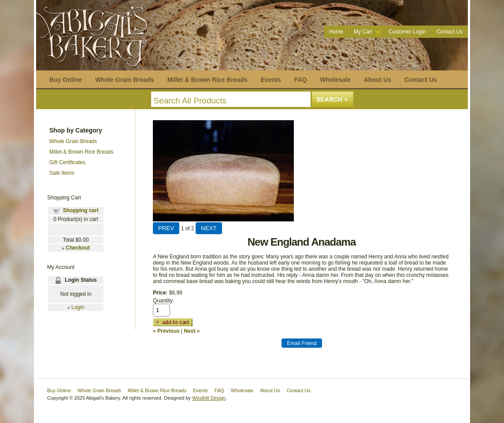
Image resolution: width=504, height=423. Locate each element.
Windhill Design (209, 398)
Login (78, 307)
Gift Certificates (67, 162)
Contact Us (450, 32)
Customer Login (407, 32)
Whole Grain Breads (125, 80)
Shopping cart (81, 210)
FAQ (301, 80)
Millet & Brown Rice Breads (208, 80)
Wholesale (335, 80)
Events (271, 80)
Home (336, 32)
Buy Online (66, 80)
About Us (378, 80)
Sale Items (62, 173)
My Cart (363, 32)
